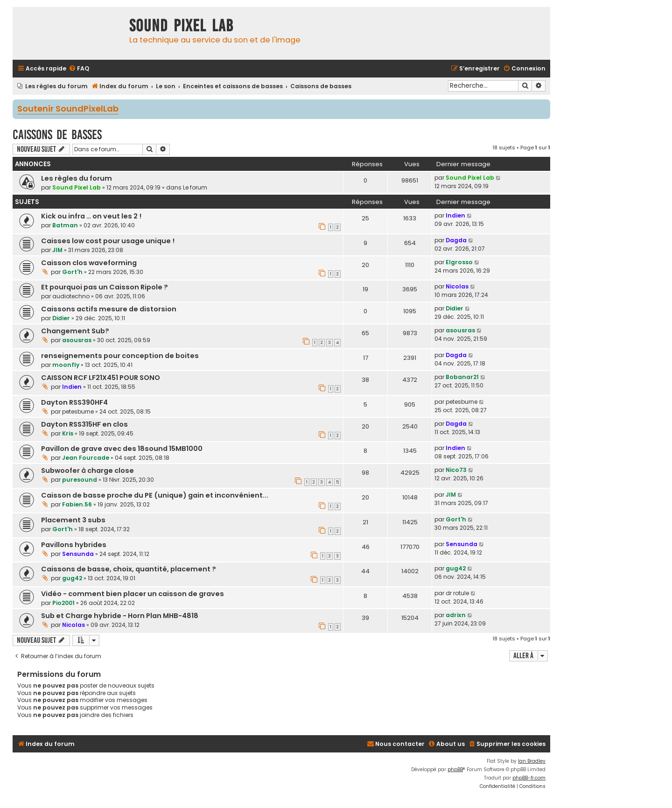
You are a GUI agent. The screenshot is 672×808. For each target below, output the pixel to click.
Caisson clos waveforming (89, 263)
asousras (77, 340)
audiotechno (71, 296)
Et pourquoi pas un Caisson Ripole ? (105, 287)
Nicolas (457, 286)
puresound (80, 480)
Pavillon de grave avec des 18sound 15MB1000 (122, 449)
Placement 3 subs (73, 520)
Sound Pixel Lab (77, 187)
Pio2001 (63, 603)
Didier (61, 318)
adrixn (456, 615)
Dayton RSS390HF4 (74, 402)
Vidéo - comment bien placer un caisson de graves (133, 594)
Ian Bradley (532, 761)
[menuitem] (79, 69)
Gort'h (72, 272)
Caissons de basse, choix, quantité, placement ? (129, 569)
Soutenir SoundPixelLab (68, 109)
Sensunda (78, 554)
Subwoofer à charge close (87, 471)
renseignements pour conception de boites (120, 356)
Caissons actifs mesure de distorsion (109, 309)
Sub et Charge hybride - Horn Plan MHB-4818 (120, 616)
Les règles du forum (77, 178)
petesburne (78, 411)
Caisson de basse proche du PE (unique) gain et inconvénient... (155, 495)
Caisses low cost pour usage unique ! (108, 241)
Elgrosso (459, 262)
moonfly (66, 365)
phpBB (455, 769)
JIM (57, 250)
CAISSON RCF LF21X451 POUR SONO (101, 378)
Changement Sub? (75, 331)
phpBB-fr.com (529, 778)
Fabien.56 (77, 504)
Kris (68, 433)
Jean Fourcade (86, 458)
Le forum (195, 187)
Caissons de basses (57, 135)
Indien (455, 215)
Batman (65, 225)
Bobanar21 (462, 377)
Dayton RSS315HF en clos (84, 424)
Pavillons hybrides (74, 545)
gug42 (72, 578)
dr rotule (457, 593)
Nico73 (456, 470)
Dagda (456, 240)
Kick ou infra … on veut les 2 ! (91, 216)
